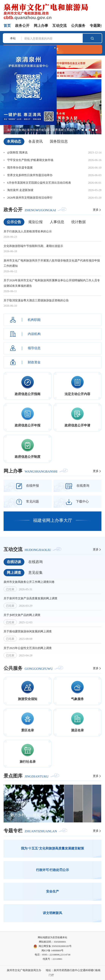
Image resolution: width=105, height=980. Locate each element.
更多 (97, 210)
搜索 (92, 38)
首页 (7, 26)
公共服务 (78, 26)
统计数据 (79, 222)
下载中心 (78, 502)
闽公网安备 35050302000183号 (52, 946)
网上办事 (41, 26)
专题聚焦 (97, 26)
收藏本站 (62, 937)
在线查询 (77, 486)
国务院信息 (59, 141)
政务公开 (22, 26)
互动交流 (59, 26)
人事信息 (57, 222)
